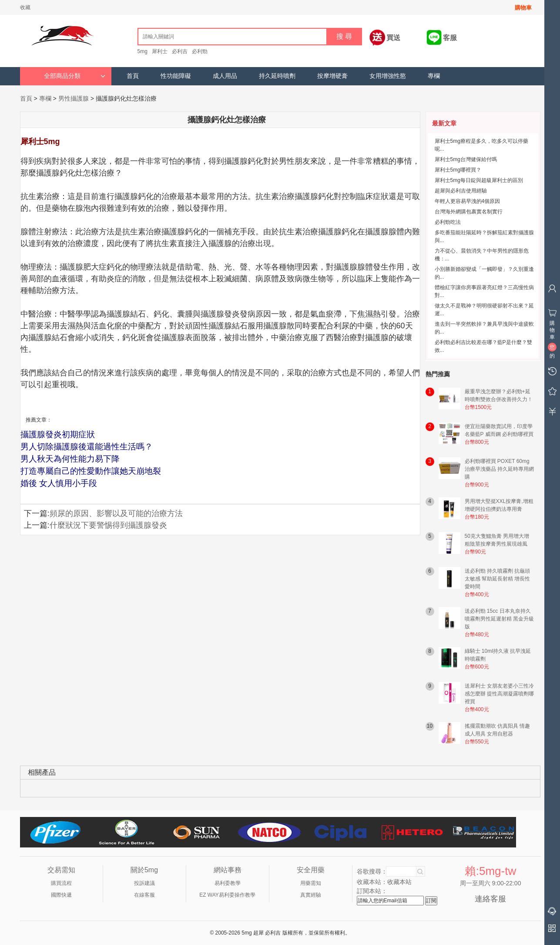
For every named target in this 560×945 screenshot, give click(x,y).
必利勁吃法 (448, 222)
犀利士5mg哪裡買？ (458, 170)
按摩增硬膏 (332, 76)
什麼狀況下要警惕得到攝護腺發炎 (108, 525)
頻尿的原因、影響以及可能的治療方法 (116, 513)
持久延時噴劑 (277, 76)
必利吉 (180, 51)
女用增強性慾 (388, 76)
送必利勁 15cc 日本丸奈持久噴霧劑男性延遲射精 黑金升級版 (499, 619)
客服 (450, 38)
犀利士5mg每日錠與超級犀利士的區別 (479, 180)
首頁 (133, 76)
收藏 (25, 7)
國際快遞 (61, 895)
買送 (393, 38)
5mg (143, 51)
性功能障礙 (176, 76)
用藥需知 (311, 883)
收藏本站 (399, 882)
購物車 (523, 8)
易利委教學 (228, 883)
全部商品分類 (74, 76)
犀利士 (160, 51)
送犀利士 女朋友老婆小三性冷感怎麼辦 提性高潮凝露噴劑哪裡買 (499, 694)
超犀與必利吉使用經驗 (461, 191)
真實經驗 (311, 895)
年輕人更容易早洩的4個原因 (468, 201)
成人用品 (225, 76)
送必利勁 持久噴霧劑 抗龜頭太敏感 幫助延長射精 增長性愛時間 (498, 579)
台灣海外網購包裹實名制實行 (469, 212)
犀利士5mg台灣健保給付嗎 (466, 159)
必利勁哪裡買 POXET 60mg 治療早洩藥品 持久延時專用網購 (499, 469)
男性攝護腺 (74, 98)
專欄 (434, 76)
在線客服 (144, 895)
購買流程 (61, 883)
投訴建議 (144, 883)
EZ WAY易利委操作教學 (227, 895)
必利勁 (200, 51)
